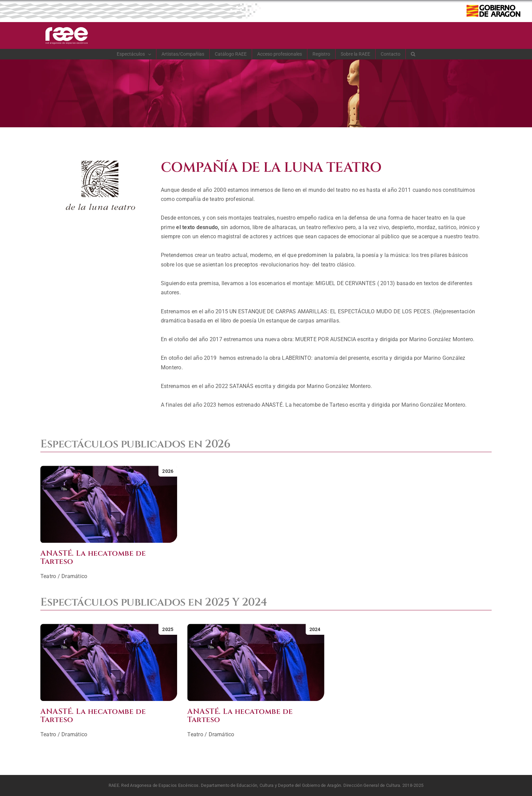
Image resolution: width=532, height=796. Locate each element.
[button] (413, 54)
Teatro (48, 576)
